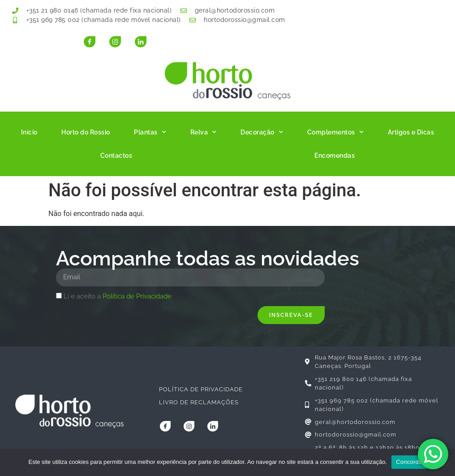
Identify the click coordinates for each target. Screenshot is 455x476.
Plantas (150, 132)
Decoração (262, 132)
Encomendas (335, 156)
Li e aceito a (118, 296)
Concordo (409, 462)
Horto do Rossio (86, 132)
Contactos (116, 156)
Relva (204, 132)
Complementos (336, 132)
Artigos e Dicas (411, 132)
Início (29, 132)
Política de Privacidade (137, 296)
